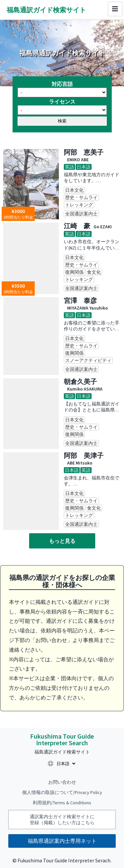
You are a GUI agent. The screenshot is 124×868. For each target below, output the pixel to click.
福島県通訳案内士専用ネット (62, 841)
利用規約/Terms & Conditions (62, 803)
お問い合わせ (62, 782)
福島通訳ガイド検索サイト (46, 10)
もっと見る (62, 541)
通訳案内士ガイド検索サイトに (62, 820)
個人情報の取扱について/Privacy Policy (62, 792)
